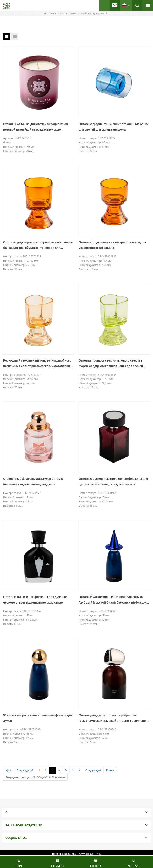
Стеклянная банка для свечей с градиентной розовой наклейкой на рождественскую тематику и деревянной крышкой (36, 127)
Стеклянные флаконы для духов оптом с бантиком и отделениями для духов (33, 481)
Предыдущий (25, 770)
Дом (49, 13)
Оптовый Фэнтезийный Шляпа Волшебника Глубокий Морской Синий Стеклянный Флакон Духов (113, 600)
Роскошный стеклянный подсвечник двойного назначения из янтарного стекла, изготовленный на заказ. (39, 364)
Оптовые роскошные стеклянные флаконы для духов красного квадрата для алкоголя (113, 481)
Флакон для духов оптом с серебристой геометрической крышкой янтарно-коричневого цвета (114, 718)
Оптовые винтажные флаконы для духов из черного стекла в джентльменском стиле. (35, 600)
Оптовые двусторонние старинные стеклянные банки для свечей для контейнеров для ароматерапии (38, 245)
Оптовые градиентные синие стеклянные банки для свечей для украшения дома (114, 127)
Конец (110, 770)
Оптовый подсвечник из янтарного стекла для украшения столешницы (112, 245)
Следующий (93, 770)
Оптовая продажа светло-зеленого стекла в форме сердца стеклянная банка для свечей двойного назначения (111, 364)
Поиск (60, 13)
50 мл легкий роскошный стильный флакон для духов (38, 718)
